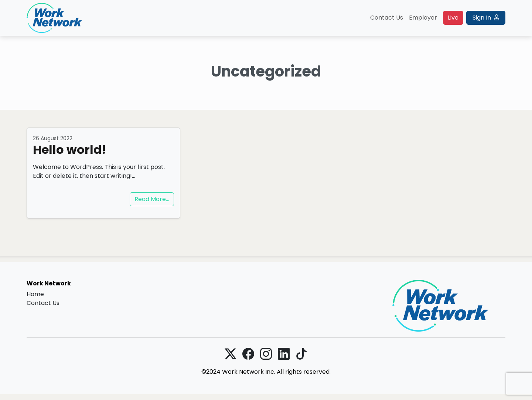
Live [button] (453, 18)
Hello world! (69, 150)
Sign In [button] (486, 18)
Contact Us (387, 18)
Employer (423, 18)
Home (35, 294)
